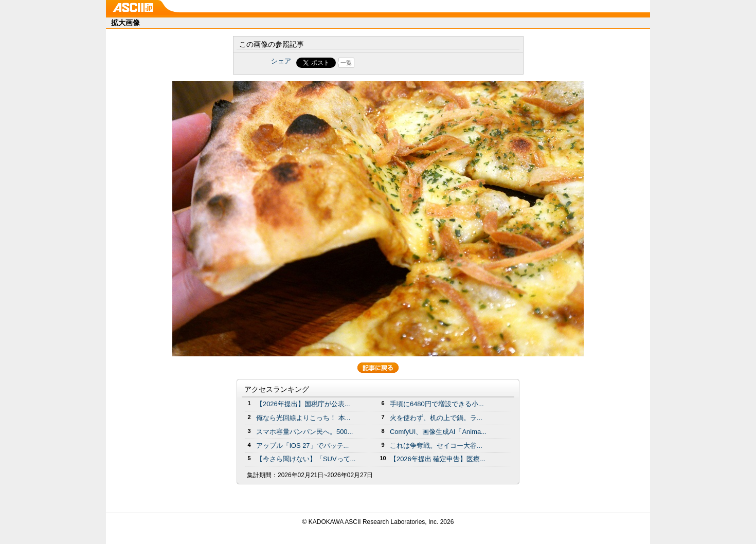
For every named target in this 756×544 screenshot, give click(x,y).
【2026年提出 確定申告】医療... (438, 459)
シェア (281, 61)
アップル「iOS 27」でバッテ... (302, 446)
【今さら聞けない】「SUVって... (306, 459)
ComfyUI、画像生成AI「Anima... (438, 432)
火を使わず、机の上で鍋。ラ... (436, 418)
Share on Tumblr (416, 63)
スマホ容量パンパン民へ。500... (304, 432)
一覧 (346, 63)
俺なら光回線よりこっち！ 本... (303, 418)
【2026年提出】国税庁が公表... (303, 404)
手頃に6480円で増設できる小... (437, 404)
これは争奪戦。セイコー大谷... (436, 446)
